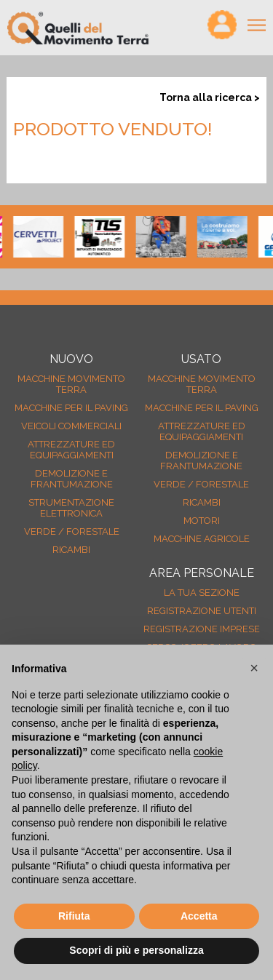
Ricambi (71, 550)
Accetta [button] (199, 916)
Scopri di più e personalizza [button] (136, 950)
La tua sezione (202, 593)
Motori (202, 521)
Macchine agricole (202, 539)
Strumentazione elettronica (71, 508)
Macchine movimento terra (71, 384)
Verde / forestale (72, 531)
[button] (254, 668)
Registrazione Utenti (202, 611)
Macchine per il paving (71, 408)
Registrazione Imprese (202, 629)
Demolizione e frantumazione (72, 479)
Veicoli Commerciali (71, 426)
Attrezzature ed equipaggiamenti (71, 450)
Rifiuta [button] (74, 916)
